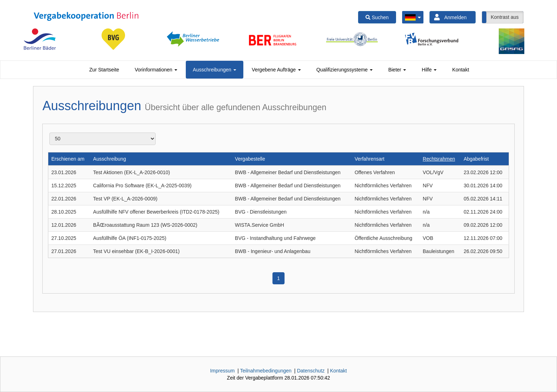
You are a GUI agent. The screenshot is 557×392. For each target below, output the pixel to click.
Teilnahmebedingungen (266, 371)
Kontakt (461, 70)
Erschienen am (68, 159)
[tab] (104, 70)
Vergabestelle (250, 159)
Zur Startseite (104, 70)
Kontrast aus (505, 17)
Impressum (222, 371)
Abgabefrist (476, 159)
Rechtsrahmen (439, 159)
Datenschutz (311, 371)
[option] (40, 39)
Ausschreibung (110, 159)
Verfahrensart (369, 159)
